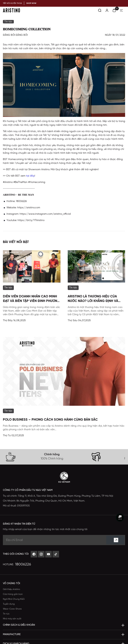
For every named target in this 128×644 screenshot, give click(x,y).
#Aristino (8, 182)
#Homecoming (37, 182)
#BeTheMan (20, 182)
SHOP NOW (31, 3)
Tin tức (6, 614)
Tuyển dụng (9, 604)
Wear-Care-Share (12, 609)
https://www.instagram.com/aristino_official (45, 214)
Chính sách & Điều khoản (19, 625)
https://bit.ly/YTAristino (31, 220)
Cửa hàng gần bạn (13, 594)
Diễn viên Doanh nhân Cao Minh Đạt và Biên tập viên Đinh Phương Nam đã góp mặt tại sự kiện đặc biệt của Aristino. (31, 299)
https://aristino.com (29, 208)
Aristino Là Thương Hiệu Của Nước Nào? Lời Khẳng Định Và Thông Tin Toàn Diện (93, 299)
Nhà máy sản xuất (12, 619)
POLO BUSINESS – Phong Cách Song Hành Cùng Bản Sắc (50, 420)
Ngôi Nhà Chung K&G (14, 599)
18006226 (23, 564)
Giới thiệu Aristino (11, 589)
